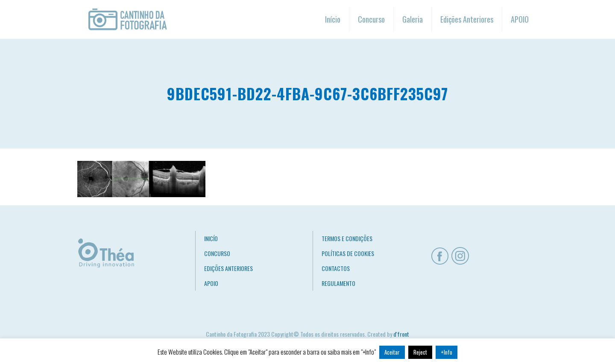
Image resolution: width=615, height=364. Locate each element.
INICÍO (211, 238)
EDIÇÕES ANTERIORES (228, 268)
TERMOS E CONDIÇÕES (347, 238)
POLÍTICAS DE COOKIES (348, 253)
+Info (447, 352)
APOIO (211, 283)
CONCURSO (217, 253)
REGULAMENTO (338, 283)
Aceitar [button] (392, 352)
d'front (401, 334)
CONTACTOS (336, 268)
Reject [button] (420, 352)
